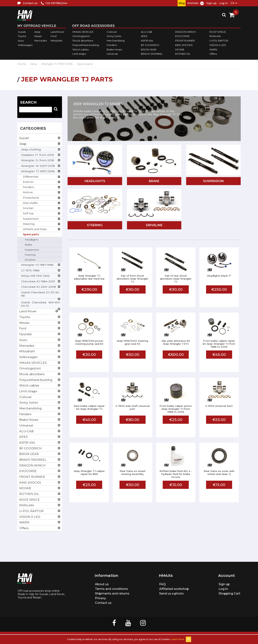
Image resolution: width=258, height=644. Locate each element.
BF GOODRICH (150, 45)
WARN (213, 49)
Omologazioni (81, 36)
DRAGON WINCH (185, 32)
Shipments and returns (112, 593)
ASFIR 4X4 (147, 41)
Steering (95, 225)
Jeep (37, 32)
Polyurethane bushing (86, 45)
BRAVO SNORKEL (152, 54)
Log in (223, 3)
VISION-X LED (218, 45)
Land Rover (58, 32)
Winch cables (81, 49)
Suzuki (22, 32)
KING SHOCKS (184, 45)
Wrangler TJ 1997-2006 (57, 64)
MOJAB (180, 49)
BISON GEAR (149, 49)
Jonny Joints (114, 36)
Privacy (100, 598)
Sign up (212, 3)
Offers (213, 54)
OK (188, 639)
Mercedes (40, 41)
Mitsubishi (56, 41)
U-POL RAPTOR (219, 41)
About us (102, 584)
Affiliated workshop (174, 589)
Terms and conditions (111, 589)
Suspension (213, 181)
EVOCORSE (182, 36)
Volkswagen (25, 45)
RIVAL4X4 (215, 36)
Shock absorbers (83, 41)
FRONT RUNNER (185, 41)
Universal (112, 54)
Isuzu (21, 41)
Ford (54, 36)
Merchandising (116, 41)
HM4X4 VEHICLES (83, 32)
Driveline (154, 225)
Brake (154, 181)
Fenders (112, 45)
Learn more (178, 639)
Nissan (38, 36)
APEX (144, 36)
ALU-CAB (146, 32)
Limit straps (79, 54)
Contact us (103, 603)
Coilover (112, 32)
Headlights (95, 181)
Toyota (22, 36)
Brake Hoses (114, 49)
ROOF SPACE (218, 32)
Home (22, 64)
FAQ (162, 584)
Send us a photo (171, 593)
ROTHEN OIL (183, 54)
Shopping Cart (229, 593)
